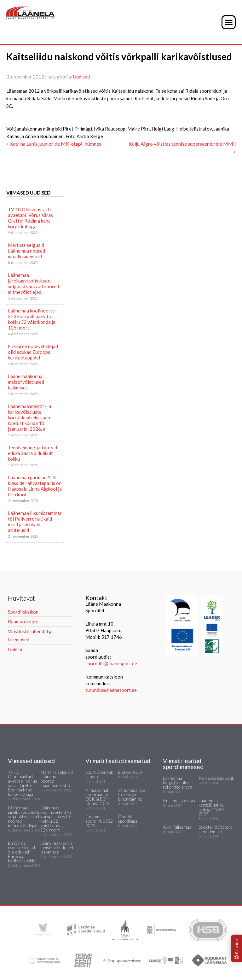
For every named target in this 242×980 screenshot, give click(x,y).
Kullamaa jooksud (180, 800)
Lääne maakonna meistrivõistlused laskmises (26, 382)
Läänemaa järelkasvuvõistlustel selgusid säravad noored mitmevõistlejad (33, 283)
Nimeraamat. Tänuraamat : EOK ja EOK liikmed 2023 (98, 797)
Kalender (236, 948)
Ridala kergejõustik (216, 778)
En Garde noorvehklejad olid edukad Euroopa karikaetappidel (33, 352)
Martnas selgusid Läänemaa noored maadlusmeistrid (26, 251)
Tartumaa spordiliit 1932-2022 (100, 821)
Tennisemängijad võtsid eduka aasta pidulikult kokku (32, 453)
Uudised (81, 77)
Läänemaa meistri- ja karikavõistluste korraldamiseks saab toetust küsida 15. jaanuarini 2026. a (29, 417)
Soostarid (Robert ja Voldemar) (215, 829)
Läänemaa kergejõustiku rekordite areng (178, 782)
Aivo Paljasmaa (177, 827)
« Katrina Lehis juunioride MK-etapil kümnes (54, 144)
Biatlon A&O (130, 772)
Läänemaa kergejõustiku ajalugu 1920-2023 (211, 807)
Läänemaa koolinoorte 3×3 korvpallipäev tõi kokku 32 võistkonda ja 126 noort (32, 319)
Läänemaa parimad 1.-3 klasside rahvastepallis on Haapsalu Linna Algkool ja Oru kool (35, 486)
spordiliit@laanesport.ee (111, 663)
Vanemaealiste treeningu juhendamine (132, 794)
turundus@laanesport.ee (112, 690)
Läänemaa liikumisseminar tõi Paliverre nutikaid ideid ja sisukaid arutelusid (35, 522)
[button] (229, 22)
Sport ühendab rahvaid (99, 774)
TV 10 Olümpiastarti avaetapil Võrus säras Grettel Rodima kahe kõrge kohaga (30, 218)
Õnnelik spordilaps (128, 819)
